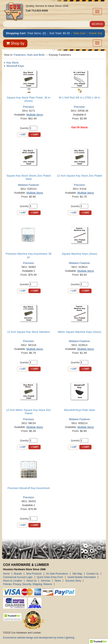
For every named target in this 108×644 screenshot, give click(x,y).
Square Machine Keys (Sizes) (79, 254)
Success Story (73, 581)
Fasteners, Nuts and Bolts (29, 55)
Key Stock (12, 63)
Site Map (77, 574)
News (58, 581)
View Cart (79, 33)
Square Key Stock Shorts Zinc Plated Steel (29, 177)
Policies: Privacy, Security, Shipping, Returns (28, 584)
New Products (34, 574)
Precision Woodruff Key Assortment (28, 488)
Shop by (15, 43)
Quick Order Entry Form (50, 577)
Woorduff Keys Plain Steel (79, 410)
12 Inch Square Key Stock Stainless (29, 332)
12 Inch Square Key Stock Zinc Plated (79, 176)
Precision (29, 107)
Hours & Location (13, 581)
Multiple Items (35, 115)
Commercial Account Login (18, 577)
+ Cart (34, 135)
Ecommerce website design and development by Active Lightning (39, 638)
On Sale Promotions (57, 574)
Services (46, 581)
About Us (31, 581)
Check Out (96, 33)
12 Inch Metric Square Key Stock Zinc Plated (29, 412)
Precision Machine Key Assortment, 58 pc (29, 255)
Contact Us (93, 574)
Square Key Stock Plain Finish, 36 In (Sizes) (29, 99)
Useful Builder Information (82, 577)
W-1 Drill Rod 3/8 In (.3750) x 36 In (79, 98)
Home (6, 574)
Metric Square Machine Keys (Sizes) (79, 332)
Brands (18, 574)
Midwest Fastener (29, 185)
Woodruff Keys (15, 66)
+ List (22, 135)
